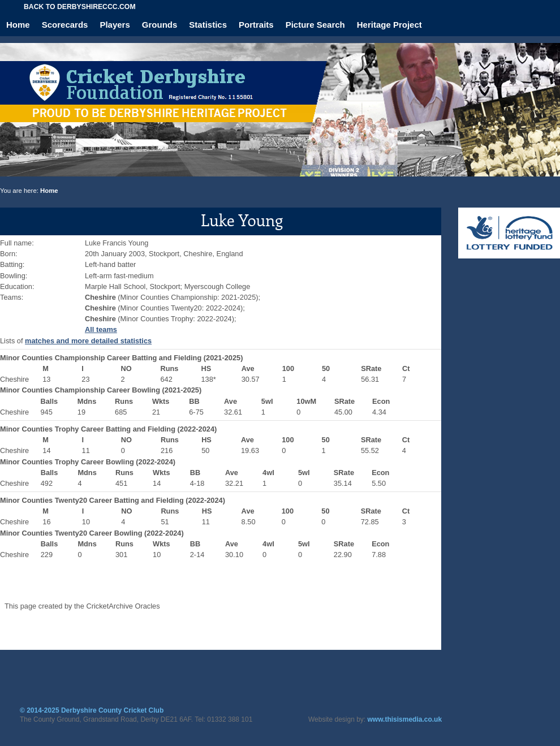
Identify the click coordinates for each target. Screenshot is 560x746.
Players (115, 25)
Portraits (256, 25)
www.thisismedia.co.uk (405, 719)
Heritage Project (389, 25)
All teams (101, 329)
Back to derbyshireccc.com (80, 7)
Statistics (208, 25)
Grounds (160, 25)
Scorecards (65, 25)
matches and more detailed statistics (88, 341)
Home (18, 25)
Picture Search (315, 25)
